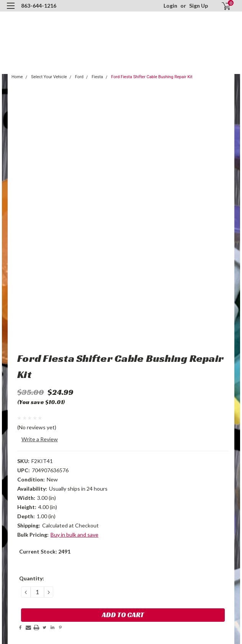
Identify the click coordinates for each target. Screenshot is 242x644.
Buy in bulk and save (74, 535)
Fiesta (97, 77)
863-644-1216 (39, 6)
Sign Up (199, 6)
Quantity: (32, 578)
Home (17, 77)
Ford (79, 77)
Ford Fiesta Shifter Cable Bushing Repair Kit (152, 77)
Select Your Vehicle (49, 77)
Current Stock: (45, 551)
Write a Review (40, 439)
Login (170, 6)
